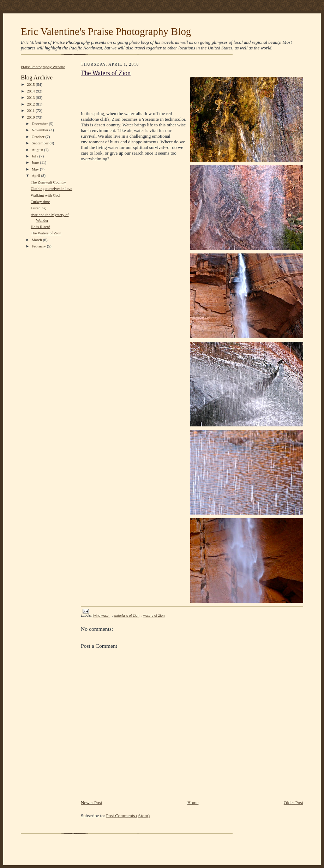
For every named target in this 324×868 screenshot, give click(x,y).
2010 (31, 117)
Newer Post (91, 803)
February (39, 246)
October (39, 137)
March (37, 240)
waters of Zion (154, 615)
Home (193, 803)
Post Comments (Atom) (128, 816)
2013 (31, 97)
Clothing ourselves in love (52, 188)
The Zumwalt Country (48, 182)
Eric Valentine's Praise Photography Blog (106, 31)
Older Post (293, 803)
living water (101, 615)
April (36, 175)
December (40, 124)
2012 (31, 104)
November (41, 130)
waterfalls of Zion (127, 615)
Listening (38, 208)
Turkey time (40, 202)
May (36, 169)
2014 (31, 91)
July (35, 156)
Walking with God (45, 195)
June (36, 162)
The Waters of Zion (46, 233)
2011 (31, 110)
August (38, 150)
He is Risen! (40, 227)
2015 (31, 84)
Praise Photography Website (43, 67)
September (41, 143)
